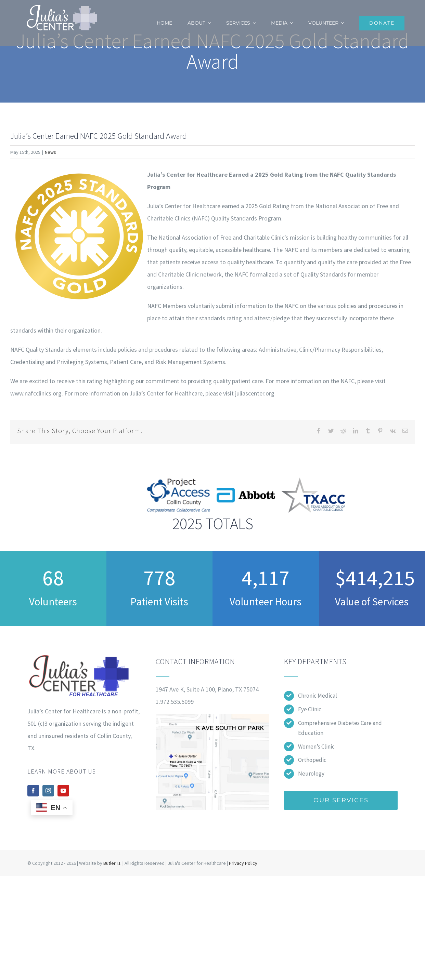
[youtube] (63, 791)
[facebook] (33, 791)
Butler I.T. (112, 863)
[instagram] (48, 791)
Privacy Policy (243, 863)
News (50, 152)
